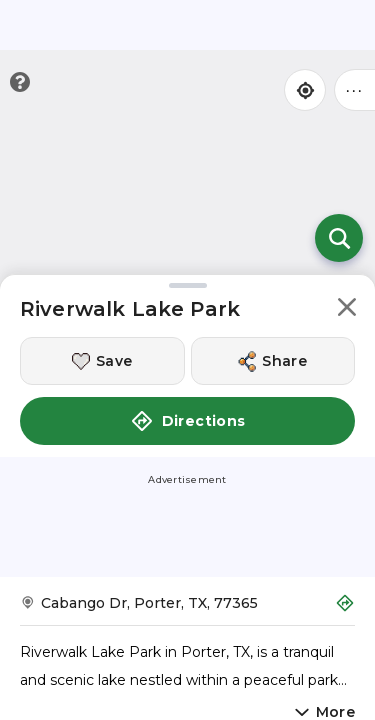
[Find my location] (305, 90)
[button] (347, 310)
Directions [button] (188, 421)
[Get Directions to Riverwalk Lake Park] (187, 609)
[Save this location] (102, 361)
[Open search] (339, 238)
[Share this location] (273, 361)
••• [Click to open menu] (355, 89)
